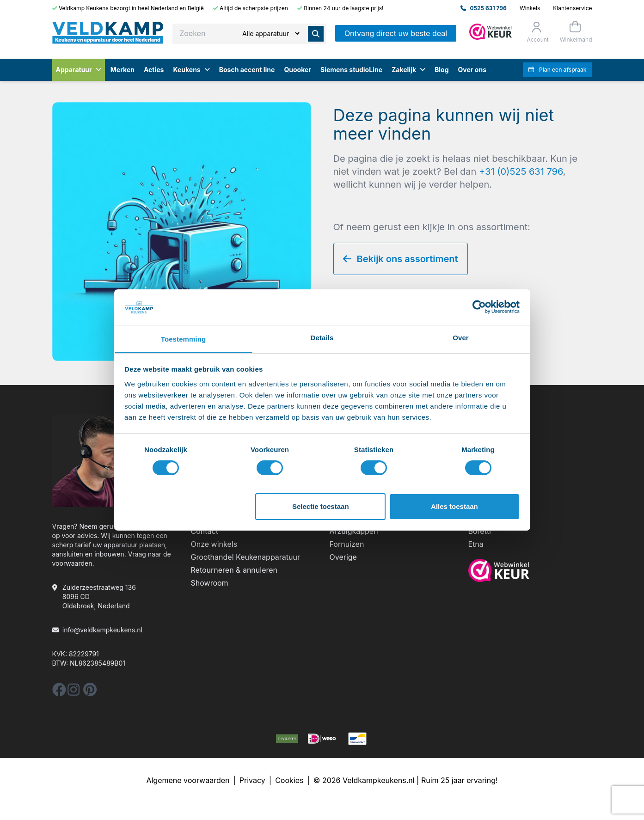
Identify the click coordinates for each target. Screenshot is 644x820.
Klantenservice (572, 8)
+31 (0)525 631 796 (521, 171)
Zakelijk (408, 70)
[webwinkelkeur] (530, 570)
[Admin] (491, 32)
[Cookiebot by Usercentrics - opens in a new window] (479, 307)
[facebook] (59, 692)
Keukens (191, 70)
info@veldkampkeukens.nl (102, 630)
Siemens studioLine (351, 70)
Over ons (472, 70)
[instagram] (74, 692)
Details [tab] (322, 338)
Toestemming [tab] (184, 339)
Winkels (530, 8)
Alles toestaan (454, 506)
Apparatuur (79, 70)
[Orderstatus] (537, 32)
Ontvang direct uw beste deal (396, 33)
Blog (442, 70)
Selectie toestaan (321, 506)
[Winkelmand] (575, 32)
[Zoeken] (271, 34)
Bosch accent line (247, 70)
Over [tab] (461, 338)
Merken (123, 70)
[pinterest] (90, 692)
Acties (154, 70)
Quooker (297, 70)
